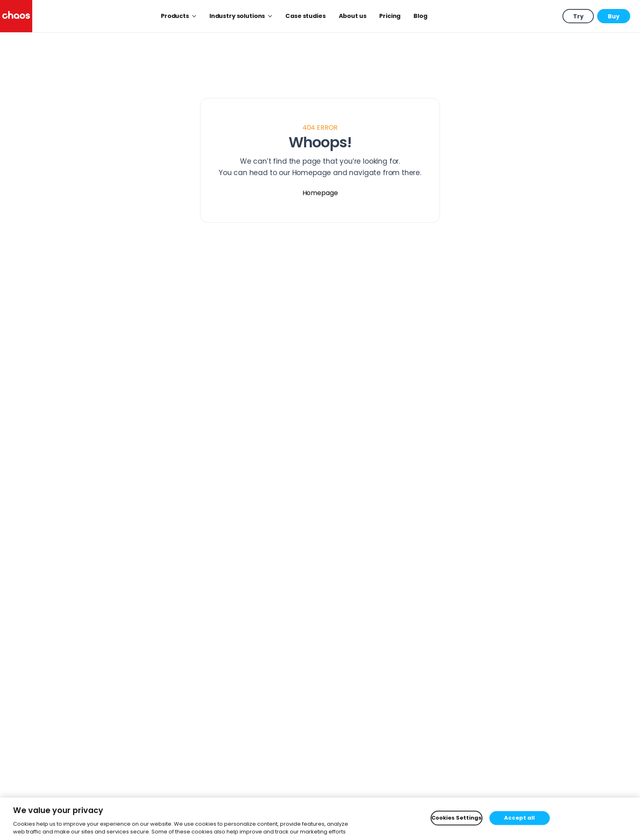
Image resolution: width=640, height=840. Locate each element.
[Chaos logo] (16, 16)
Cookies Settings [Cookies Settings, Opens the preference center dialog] (457, 818)
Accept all (519, 818)
